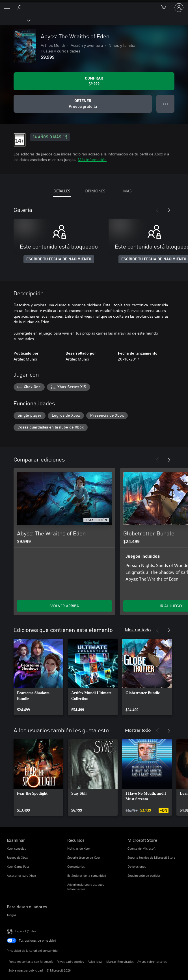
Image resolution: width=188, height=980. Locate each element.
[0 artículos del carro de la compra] (165, 8)
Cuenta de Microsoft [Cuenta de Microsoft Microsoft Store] (141, 848)
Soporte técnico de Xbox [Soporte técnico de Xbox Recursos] (84, 857)
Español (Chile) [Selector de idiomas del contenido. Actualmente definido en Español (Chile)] (25, 931)
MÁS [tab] (127, 191)
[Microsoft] (94, 4)
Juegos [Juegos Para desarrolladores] (11, 915)
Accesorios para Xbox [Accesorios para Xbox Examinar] (21, 875)
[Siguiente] (169, 210)
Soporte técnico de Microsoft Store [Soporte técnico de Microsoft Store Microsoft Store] (151, 857)
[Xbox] (15, 20)
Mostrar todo (138, 629)
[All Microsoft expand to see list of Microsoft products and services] (7, 8)
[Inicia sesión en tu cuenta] (179, 8)
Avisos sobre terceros (152, 962)
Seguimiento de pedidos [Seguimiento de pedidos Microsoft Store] (144, 875)
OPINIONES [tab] (95, 191)
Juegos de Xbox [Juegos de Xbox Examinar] (17, 857)
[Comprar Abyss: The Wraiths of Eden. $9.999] (94, 81)
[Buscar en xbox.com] (20, 7)
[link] (38, 677)
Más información (92, 160)
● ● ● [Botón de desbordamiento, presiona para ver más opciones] (166, 104)
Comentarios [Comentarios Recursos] (76, 866)
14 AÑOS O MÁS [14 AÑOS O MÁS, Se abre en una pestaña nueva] (50, 137)
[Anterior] (157, 210)
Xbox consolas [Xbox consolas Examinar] (16, 848)
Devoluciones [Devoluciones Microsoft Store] (137, 866)
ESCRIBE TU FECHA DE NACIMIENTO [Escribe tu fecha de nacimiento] (59, 259)
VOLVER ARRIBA (65, 606)
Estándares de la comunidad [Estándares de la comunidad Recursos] (87, 875)
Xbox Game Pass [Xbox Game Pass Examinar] (18, 866)
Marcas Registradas (120, 962)
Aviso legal (95, 962)
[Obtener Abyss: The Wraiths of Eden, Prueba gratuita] (83, 104)
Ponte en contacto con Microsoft (31, 962)
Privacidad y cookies (70, 962)
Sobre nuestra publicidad (26, 970)
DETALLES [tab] (62, 191)
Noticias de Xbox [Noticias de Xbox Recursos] (79, 848)
